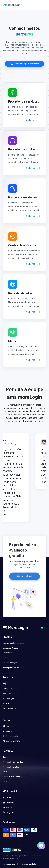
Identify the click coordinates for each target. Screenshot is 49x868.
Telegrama (10, 813)
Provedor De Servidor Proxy (14, 762)
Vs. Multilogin (8, 698)
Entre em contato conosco (13, 643)
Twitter (9, 798)
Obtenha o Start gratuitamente (25, 575)
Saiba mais (34, 120)
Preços (5, 658)
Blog (4, 684)
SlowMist (6, 772)
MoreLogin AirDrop (10, 648)
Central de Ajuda (9, 689)
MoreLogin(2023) (13, 741)
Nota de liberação (10, 663)
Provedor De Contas (11, 767)
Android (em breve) (14, 736)
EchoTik (6, 782)
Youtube (9, 808)
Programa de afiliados (11, 694)
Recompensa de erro (11, 668)
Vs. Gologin (7, 703)
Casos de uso (8, 653)
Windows (9, 726)
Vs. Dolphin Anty (9, 708)
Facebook (10, 803)
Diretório (6, 757)
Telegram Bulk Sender (11, 777)
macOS (9, 731)
